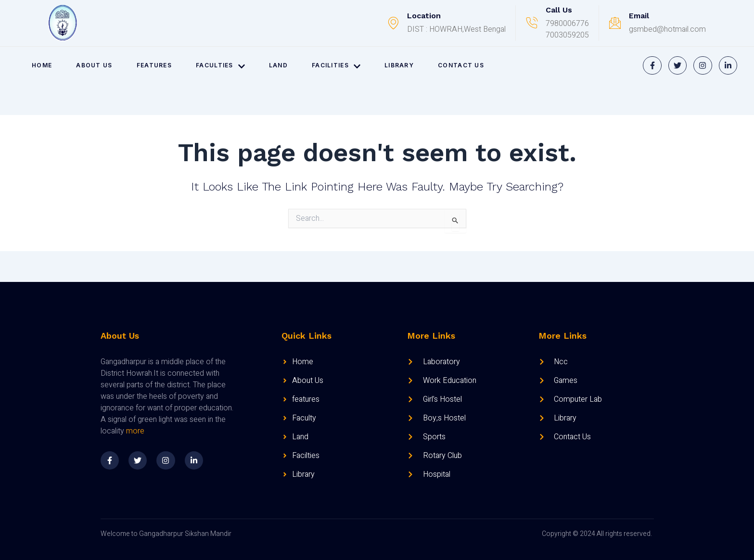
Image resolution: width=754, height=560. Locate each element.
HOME (42, 65)
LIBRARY (399, 65)
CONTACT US (461, 65)
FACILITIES (336, 66)
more (135, 431)
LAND (278, 65)
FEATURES (154, 65)
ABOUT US (94, 65)
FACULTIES (220, 66)
